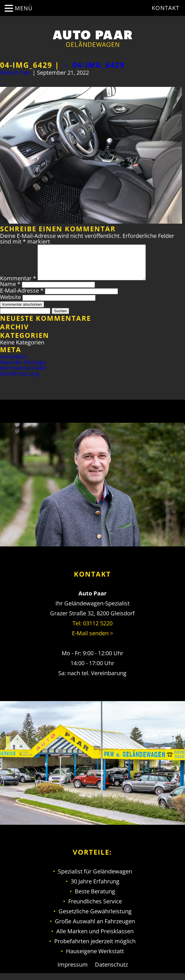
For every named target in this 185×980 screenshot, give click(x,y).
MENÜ (24, 8)
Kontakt (166, 8)
